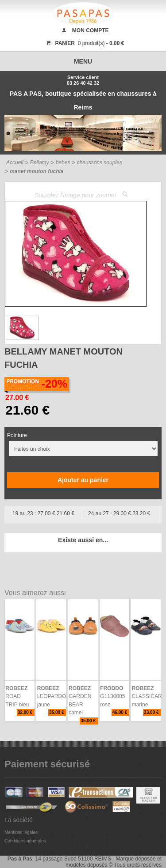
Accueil (15, 162)
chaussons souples (100, 162)
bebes (63, 162)
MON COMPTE (91, 30)
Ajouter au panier (83, 480)
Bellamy (40, 162)
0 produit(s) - (84, 43)
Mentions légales (21, 832)
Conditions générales (25, 841)
